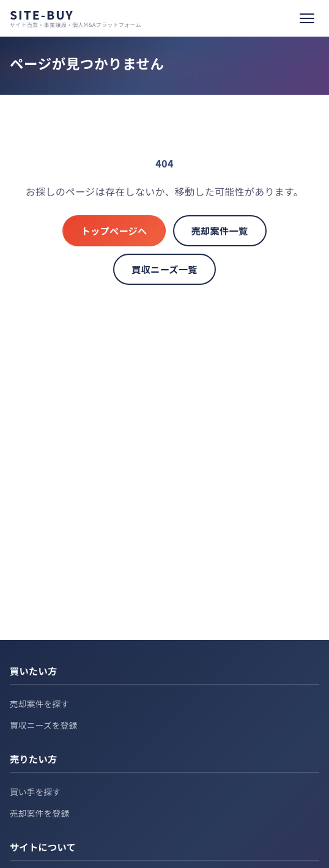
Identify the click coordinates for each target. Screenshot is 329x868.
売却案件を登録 (39, 813)
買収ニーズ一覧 (164, 269)
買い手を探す (35, 792)
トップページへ (114, 230)
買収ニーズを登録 (44, 725)
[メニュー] (307, 18)
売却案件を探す (39, 704)
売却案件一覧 (220, 230)
